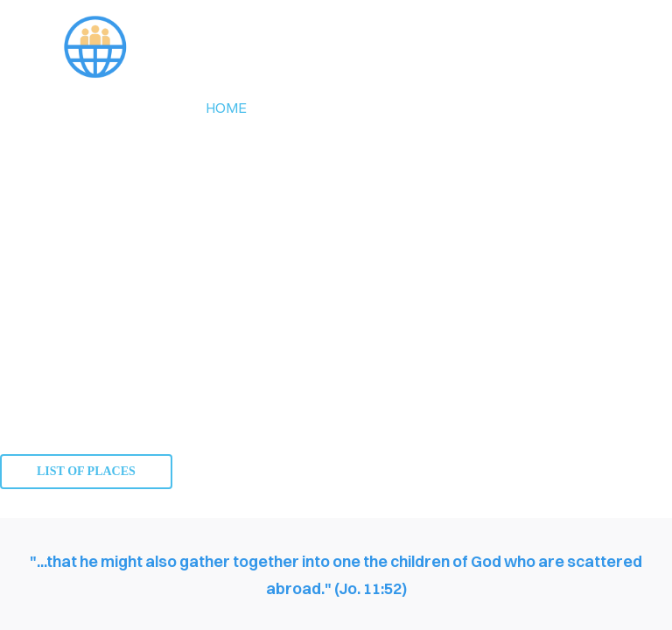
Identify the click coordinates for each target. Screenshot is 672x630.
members (403, 108)
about (308, 108)
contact (507, 108)
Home (226, 108)
